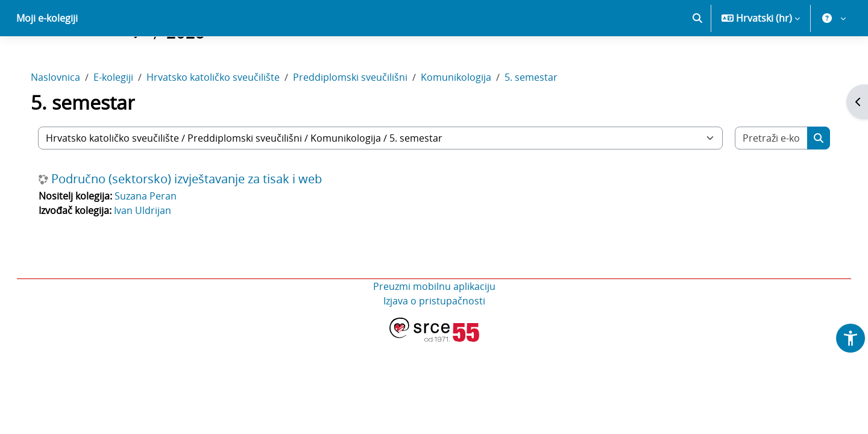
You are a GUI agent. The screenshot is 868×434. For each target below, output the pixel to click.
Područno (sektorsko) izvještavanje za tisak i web (199, 221)
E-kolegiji (125, 119)
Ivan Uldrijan (155, 253)
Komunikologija (468, 119)
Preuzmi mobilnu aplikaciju (434, 329)
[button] (697, 60)
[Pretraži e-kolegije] (761, 180)
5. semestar (543, 119)
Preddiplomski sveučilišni (362, 119)
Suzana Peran (158, 238)
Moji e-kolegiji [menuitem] (47, 60)
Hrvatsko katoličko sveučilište (225, 119)
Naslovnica (68, 119)
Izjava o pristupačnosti (434, 343)
